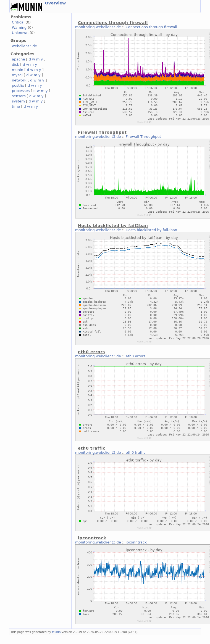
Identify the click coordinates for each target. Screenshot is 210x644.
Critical (18, 22)
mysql (17, 75)
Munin (56, 632)
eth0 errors (136, 356)
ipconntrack (136, 542)
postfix (18, 85)
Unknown (20, 33)
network (19, 80)
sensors (19, 96)
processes (21, 91)
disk (15, 64)
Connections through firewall (151, 27)
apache (18, 59)
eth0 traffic (136, 452)
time (16, 106)
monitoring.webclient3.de (98, 27)
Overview (55, 3)
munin (18, 70)
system (18, 101)
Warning (19, 27)
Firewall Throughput (143, 137)
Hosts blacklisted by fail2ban (151, 230)
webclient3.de (24, 46)
